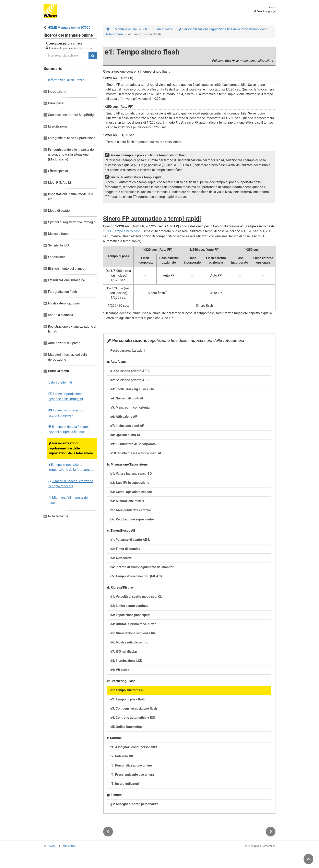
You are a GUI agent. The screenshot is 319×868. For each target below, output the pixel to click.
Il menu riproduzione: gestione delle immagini (66, 396)
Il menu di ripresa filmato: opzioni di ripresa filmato (69, 429)
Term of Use (69, 846)
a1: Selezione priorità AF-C (130, 371)
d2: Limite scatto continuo (129, 606)
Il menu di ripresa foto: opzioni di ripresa (67, 413)
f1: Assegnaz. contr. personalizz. (134, 747)
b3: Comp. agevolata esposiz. (132, 492)
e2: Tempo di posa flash (128, 699)
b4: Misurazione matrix (127, 501)
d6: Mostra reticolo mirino (129, 642)
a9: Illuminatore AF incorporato (133, 444)
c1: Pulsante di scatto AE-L (130, 540)
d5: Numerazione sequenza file (133, 633)
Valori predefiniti (60, 382)
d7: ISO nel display (124, 652)
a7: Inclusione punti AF (127, 426)
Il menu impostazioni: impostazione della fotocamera (71, 467)
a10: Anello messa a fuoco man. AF (136, 453)
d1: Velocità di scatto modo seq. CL (136, 597)
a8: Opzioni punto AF (126, 435)
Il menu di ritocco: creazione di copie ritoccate (71, 484)
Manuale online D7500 (131, 29)
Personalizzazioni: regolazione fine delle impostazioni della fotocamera (71, 448)
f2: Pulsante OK (122, 756)
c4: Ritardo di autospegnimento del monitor (142, 567)
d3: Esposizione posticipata (131, 615)
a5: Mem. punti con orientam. (132, 407)
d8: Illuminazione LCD (126, 661)
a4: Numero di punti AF (127, 398)
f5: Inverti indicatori (125, 784)
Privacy (51, 846)
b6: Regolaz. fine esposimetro (132, 519)
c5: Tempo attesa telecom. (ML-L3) (136, 576)
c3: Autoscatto (121, 558)
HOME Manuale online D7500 (69, 28)
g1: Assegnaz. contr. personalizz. (135, 804)
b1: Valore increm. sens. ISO (131, 474)
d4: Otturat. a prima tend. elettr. (133, 624)
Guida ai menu (163, 29)
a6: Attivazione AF (124, 417)
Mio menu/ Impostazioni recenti (69, 500)
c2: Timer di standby (125, 549)
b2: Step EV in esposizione (130, 483)
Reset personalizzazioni (128, 351)
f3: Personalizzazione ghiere (131, 765)
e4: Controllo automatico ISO (133, 718)
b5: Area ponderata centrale (131, 510)
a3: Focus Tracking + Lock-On (132, 389)
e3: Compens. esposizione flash (134, 708)
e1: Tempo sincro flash (124, 231)
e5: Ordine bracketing (126, 727)
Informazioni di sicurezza (66, 80)
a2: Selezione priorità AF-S (130, 380)
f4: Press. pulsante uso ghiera (132, 775)
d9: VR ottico (120, 670)
